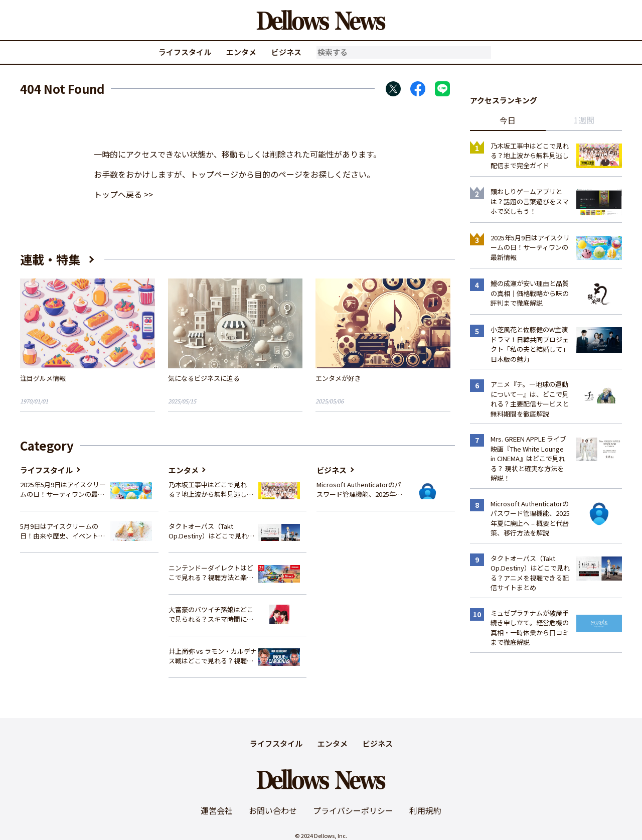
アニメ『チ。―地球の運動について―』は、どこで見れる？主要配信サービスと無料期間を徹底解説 (530, 399)
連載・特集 (50, 259)
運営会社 (217, 810)
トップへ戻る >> (123, 194)
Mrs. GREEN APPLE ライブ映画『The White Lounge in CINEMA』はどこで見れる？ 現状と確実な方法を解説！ (528, 458)
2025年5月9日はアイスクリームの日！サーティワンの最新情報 (63, 489)
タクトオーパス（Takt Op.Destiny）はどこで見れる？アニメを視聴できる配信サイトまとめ (211, 531)
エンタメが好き (338, 378)
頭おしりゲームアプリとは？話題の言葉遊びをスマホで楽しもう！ (530, 201)
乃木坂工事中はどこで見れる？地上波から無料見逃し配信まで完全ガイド (211, 489)
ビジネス (286, 52)
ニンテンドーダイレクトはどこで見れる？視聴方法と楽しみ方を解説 (211, 573)
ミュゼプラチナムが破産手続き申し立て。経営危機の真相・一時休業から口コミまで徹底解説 (530, 628)
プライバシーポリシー (353, 810)
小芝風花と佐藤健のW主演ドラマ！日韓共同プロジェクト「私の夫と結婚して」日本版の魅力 (530, 344)
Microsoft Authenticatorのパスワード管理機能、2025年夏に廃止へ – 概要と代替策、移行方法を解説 (359, 489)
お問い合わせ (273, 810)
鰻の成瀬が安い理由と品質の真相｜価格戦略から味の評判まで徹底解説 (530, 293)
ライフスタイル (185, 52)
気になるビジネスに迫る (204, 378)
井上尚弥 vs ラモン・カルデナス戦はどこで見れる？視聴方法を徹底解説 (213, 656)
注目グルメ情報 (43, 378)
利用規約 (425, 810)
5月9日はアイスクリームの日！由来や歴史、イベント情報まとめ (62, 531)
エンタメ (241, 52)
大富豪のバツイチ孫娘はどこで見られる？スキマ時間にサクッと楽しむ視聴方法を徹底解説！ (211, 614)
